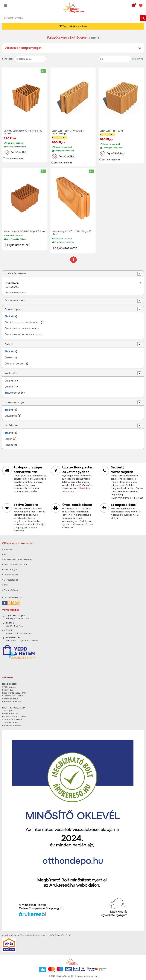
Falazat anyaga (14, 402)
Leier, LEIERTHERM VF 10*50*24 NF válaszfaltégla (69, 132)
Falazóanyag (57, 38)
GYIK (5, 585)
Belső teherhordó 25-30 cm (24, 334)
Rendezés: (7, 59)
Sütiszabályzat (10, 569)
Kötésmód (11, 373)
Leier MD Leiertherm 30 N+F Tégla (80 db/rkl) (23, 132)
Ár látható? (11, 425)
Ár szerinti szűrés (15, 300)
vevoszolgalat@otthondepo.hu (21, 633)
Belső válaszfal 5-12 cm (21, 328)
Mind (10, 316)
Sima (10, 386)
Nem (10, 444)
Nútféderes (14, 392)
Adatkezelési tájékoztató (15, 564)
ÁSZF (5, 554)
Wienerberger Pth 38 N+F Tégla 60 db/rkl (22, 232)
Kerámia (12, 415)
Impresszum (9, 549)
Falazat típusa (13, 309)
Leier (10, 357)
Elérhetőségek (10, 590)
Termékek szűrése (73, 26)
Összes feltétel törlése (16, 292)
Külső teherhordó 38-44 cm (24, 322)
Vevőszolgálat (10, 579)
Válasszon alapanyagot (23, 48)
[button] (30, 59)
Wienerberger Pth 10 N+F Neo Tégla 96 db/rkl (72, 232)
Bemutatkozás (10, 574)
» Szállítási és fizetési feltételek (17, 559)
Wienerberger (16, 363)
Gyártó (9, 344)
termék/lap (137, 59)
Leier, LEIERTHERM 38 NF (112, 131)
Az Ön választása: (15, 273)
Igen (10, 438)
